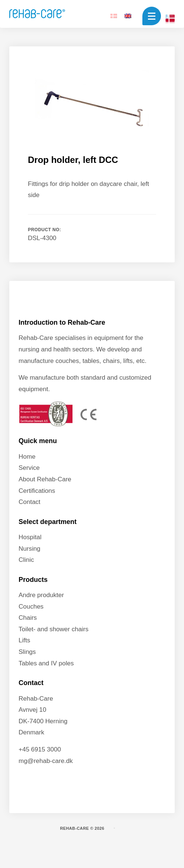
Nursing (30, 549)
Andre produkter (41, 595)
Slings (27, 652)
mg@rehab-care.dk (46, 761)
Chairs (28, 618)
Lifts (24, 640)
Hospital (30, 537)
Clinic (26, 560)
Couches (31, 607)
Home (27, 457)
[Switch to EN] (128, 16)
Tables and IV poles (46, 663)
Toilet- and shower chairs (54, 629)
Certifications (37, 491)
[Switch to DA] (114, 16)
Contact (30, 502)
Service (29, 468)
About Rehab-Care (45, 479)
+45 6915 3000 (40, 749)
